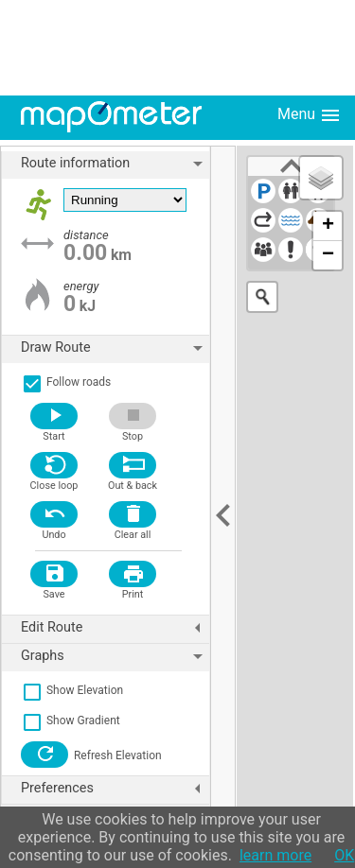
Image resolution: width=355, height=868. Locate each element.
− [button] (328, 255)
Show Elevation (72, 690)
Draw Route (115, 348)
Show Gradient (71, 720)
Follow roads (66, 382)
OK (344, 855)
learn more (275, 855)
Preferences (115, 789)
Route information (115, 164)
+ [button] (328, 226)
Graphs (115, 656)
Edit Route (115, 628)
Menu (310, 115)
